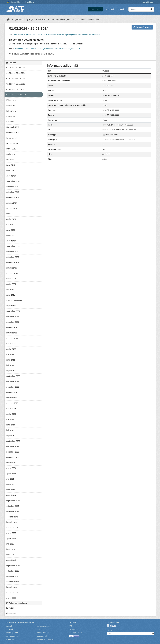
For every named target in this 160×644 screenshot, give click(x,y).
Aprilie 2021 (11, 284)
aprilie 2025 (11, 538)
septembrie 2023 (13, 441)
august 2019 (11, 176)
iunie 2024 (11, 490)
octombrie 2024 (13, 506)
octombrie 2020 (13, 252)
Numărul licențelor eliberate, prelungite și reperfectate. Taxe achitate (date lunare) (48, 49)
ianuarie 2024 (12, 463)
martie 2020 (11, 214)
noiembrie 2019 (13, 192)
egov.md (9, 629)
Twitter (10, 608)
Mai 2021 (10, 290)
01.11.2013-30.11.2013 (16, 84)
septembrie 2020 (13, 246)
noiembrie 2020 (13, 257)
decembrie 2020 (13, 262)
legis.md (40, 629)
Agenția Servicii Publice (38, 19)
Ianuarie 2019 (12, 138)
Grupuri (121, 9)
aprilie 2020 (11, 219)
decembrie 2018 (13, 133)
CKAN (111, 626)
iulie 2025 (10, 555)
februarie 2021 (12, 273)
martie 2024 (11, 468)
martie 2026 (11, 598)
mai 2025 (10, 544)
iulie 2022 (10, 365)
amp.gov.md (42, 636)
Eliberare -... (11, 100)
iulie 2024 (10, 484)
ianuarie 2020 (12, 203)
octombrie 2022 (13, 382)
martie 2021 (11, 279)
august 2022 (11, 371)
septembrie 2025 (13, 566)
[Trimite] (151, 9)
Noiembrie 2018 (13, 127)
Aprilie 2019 (11, 154)
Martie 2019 (11, 149)
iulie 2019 (10, 170)
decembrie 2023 (13, 457)
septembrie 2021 (13, 311)
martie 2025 (11, 533)
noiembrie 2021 (13, 322)
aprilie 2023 (11, 414)
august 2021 (11, 306)
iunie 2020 (11, 230)
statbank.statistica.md (45, 639)
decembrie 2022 (13, 392)
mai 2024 (10, 479)
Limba (109, 630)
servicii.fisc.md (43, 633)
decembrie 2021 (13, 327)
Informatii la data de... (15, 300)
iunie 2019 (11, 165)
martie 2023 (11, 409)
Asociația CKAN (75, 633)
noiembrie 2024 (13, 511)
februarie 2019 (12, 143)
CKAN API (73, 629)
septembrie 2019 (13, 181)
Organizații (109, 9)
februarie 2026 (12, 593)
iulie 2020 (10, 235)
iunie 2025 (11, 549)
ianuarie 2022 (12, 333)
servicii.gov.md (12, 633)
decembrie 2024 (13, 517)
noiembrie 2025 (13, 576)
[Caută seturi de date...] (141, 9)
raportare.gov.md (44, 626)
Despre (73, 623)
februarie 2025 (12, 528)
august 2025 (11, 560)
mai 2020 (10, 225)
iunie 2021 (11, 295)
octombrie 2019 (13, 187)
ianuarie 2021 (12, 268)
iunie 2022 (11, 360)
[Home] (8, 19)
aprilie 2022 (11, 349)
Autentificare (148, 2)
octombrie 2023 (13, 446)
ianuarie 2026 (12, 587)
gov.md (9, 626)
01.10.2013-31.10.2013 (16, 78)
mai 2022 (10, 354)
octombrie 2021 (13, 317)
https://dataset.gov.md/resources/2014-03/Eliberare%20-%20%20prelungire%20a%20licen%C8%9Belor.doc (57, 35)
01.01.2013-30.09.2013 (16, 68)
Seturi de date (95, 9)
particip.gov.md (12, 636)
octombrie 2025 (13, 571)
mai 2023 (10, 419)
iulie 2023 (10, 430)
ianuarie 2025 (12, 522)
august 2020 (11, 241)
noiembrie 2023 (13, 452)
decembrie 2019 (13, 198)
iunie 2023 (11, 425)
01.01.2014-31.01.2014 (16, 73)
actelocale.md (12, 639)
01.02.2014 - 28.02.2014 (87, 19)
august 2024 (11, 495)
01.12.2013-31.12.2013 (16, 89)
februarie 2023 (12, 403)
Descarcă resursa (142, 27)
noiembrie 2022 (13, 387)
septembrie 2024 (13, 501)
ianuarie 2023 (12, 398)
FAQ (71, 626)
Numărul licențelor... (62, 19)
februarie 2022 (12, 338)
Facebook (11, 613)
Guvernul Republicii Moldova (21, 2)
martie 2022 (11, 344)
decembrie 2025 (13, 582)
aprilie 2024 (11, 474)
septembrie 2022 (13, 376)
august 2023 (11, 436)
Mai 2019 (10, 160)
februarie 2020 (12, 208)
